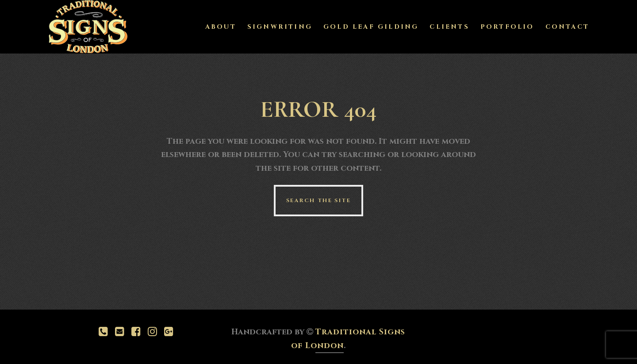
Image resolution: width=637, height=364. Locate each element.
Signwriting (280, 27)
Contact (567, 27)
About (221, 27)
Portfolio (507, 27)
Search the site (318, 200)
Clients (449, 27)
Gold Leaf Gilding (371, 27)
